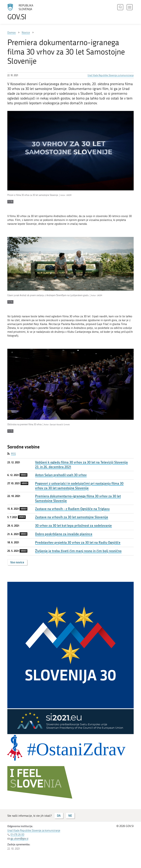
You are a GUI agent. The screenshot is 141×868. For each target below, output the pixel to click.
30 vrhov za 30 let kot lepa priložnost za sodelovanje (73, 526)
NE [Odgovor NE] (70, 815)
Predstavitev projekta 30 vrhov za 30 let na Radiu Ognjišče (78, 543)
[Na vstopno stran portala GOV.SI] (26, 12)
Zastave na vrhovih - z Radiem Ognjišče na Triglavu (72, 509)
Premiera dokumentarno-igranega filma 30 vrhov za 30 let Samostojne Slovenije (78, 498)
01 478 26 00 (17, 835)
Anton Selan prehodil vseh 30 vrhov (61, 475)
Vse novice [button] (17, 562)
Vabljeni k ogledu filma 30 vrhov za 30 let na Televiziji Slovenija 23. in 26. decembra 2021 (81, 465)
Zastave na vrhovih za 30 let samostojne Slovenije (72, 517)
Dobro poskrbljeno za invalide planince (64, 534)
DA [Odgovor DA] (59, 815)
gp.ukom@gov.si (19, 839)
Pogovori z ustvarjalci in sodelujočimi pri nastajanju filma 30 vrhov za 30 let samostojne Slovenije (79, 486)
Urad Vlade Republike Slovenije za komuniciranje (111, 75)
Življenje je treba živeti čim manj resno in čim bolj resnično (78, 551)
